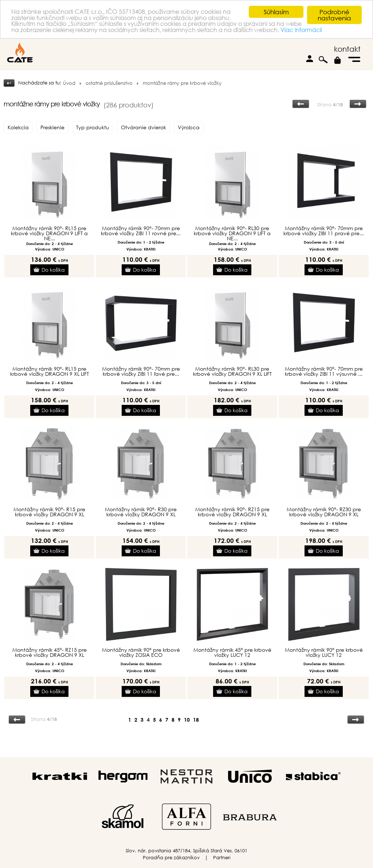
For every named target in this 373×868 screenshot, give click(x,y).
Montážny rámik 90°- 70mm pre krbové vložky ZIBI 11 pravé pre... (324, 231)
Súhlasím (276, 12)
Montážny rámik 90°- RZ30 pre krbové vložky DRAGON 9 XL (324, 512)
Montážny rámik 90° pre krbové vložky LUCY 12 (324, 652)
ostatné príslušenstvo (109, 83)
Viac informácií (62, 37)
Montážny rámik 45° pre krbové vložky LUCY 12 (232, 652)
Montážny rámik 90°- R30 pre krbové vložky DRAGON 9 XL (141, 512)
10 (187, 720)
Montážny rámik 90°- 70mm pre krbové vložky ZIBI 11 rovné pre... (141, 231)
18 (196, 720)
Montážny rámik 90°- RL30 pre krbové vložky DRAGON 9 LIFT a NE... (232, 233)
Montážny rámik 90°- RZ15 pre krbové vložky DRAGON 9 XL (232, 512)
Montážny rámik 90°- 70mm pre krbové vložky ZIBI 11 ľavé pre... (141, 371)
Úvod (69, 83)
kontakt (347, 49)
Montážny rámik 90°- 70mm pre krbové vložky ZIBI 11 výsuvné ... (324, 371)
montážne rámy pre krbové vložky (182, 83)
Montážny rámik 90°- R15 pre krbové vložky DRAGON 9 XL (49, 512)
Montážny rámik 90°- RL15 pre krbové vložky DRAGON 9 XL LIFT (50, 371)
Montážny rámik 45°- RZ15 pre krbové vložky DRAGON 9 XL (50, 652)
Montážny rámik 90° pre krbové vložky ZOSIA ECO (141, 652)
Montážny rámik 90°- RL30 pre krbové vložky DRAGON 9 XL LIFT (232, 371)
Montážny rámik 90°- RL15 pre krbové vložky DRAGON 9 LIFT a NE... (49, 233)
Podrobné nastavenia (334, 15)
